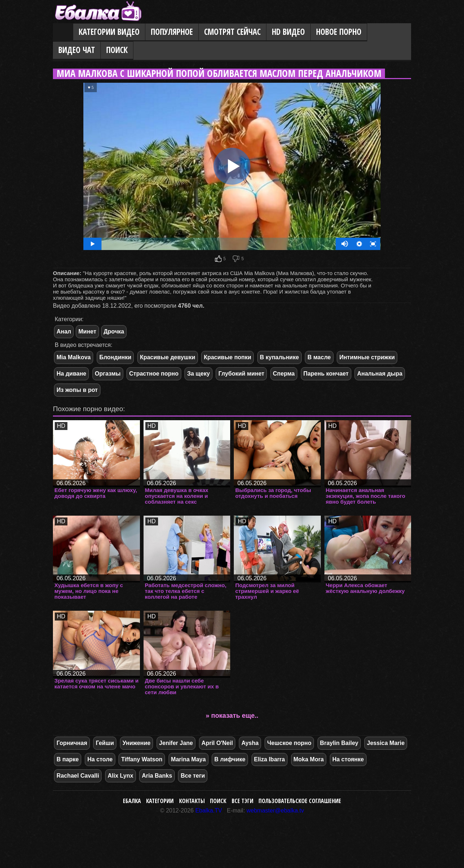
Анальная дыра (380, 374)
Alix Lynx (121, 776)
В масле (319, 357)
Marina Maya (188, 759)
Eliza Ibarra (270, 759)
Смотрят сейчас (232, 32)
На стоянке (348, 759)
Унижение (136, 743)
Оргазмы (108, 374)
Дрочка (114, 331)
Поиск (117, 50)
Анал (64, 331)
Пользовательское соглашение (300, 801)
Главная (63, 32)
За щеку (198, 374)
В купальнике (279, 357)
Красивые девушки (168, 357)
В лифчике (230, 759)
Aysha (250, 743)
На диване (71, 374)
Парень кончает (326, 374)
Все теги (193, 776)
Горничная (72, 743)
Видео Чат (77, 50)
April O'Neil (217, 743)
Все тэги (243, 801)
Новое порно (339, 32)
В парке (68, 759)
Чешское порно (289, 743)
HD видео (288, 32)
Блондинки (115, 357)
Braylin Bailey (339, 743)
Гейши (105, 743)
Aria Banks (157, 776)
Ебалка (132, 801)
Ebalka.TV (209, 810)
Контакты (192, 801)
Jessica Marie (386, 743)
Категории (160, 801)
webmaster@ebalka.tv (275, 810)
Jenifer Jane (176, 743)
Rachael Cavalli (78, 776)
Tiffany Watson (142, 759)
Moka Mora (309, 759)
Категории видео (109, 32)
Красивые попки (227, 357)
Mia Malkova (74, 357)
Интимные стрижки (367, 357)
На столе (100, 759)
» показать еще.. (232, 716)
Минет (87, 331)
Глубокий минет (241, 374)
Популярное (172, 32)
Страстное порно (154, 374)
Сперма (284, 374)
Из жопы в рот (77, 390)
